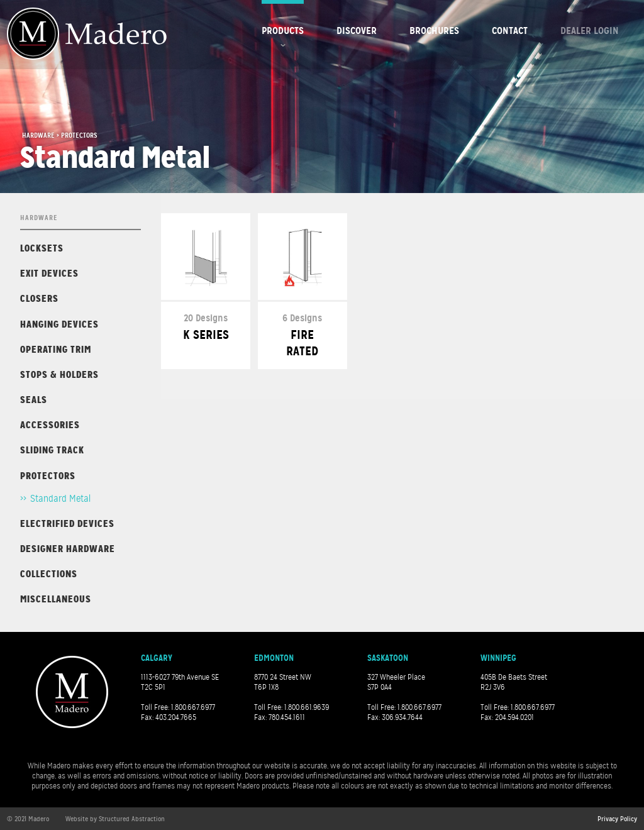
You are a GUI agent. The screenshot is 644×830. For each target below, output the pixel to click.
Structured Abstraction (132, 819)
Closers (39, 298)
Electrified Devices (67, 523)
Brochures (434, 30)
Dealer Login (590, 30)
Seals (34, 400)
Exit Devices (49, 273)
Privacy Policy (617, 819)
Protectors (48, 476)
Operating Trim (56, 349)
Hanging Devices (59, 324)
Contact (510, 30)
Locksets (42, 248)
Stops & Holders (59, 374)
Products (283, 30)
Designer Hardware (68, 549)
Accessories (50, 425)
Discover (357, 30)
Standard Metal (60, 499)
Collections (49, 574)
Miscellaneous (56, 599)
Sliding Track (52, 450)
